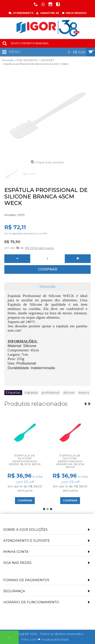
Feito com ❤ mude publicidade (45, 639)
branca (84, 393)
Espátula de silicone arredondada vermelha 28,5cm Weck (70, 461)
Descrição (48, 286)
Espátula (31, 393)
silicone (69, 393)
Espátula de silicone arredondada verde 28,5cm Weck (25, 460)
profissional (50, 393)
